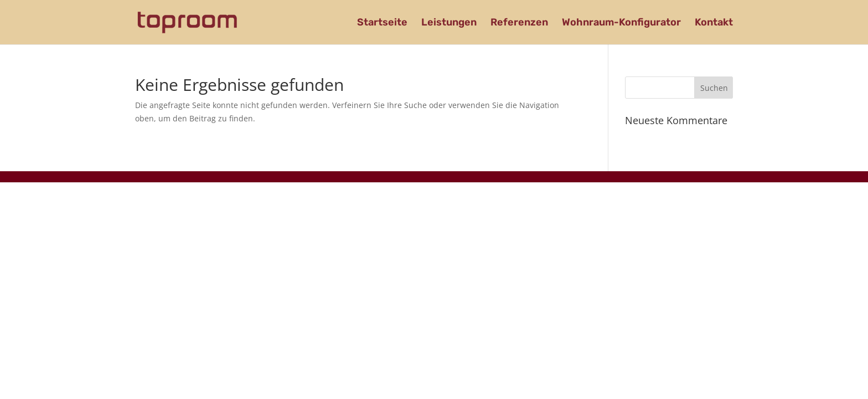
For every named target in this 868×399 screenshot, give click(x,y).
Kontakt (714, 23)
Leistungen (449, 23)
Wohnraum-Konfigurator (621, 23)
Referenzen (519, 23)
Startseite (382, 23)
